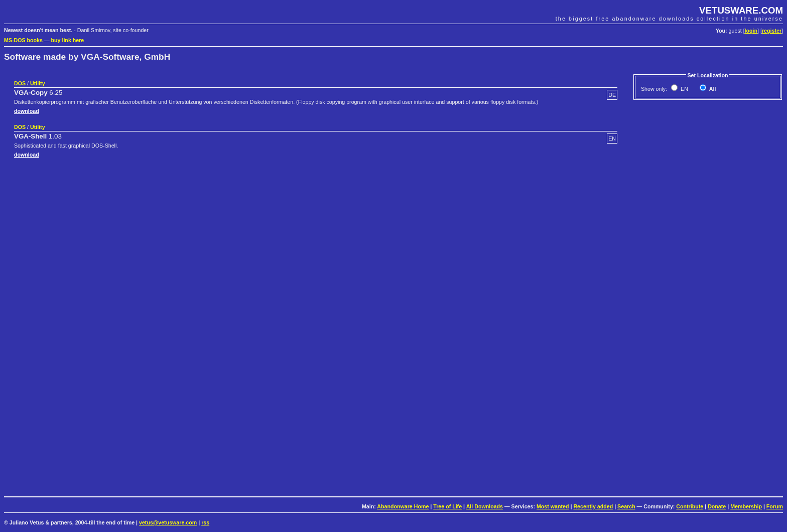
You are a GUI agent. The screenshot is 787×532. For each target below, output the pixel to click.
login (751, 31)
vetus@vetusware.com (168, 522)
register (772, 31)
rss (205, 522)
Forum (775, 506)
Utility (38, 83)
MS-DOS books (23, 40)
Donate (717, 506)
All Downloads (485, 506)
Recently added (593, 506)
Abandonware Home (403, 506)
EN (684, 89)
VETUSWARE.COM (741, 10)
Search (626, 506)
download (27, 111)
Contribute (690, 506)
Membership (746, 506)
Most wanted (553, 506)
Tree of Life (447, 506)
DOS (20, 83)
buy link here (68, 40)
